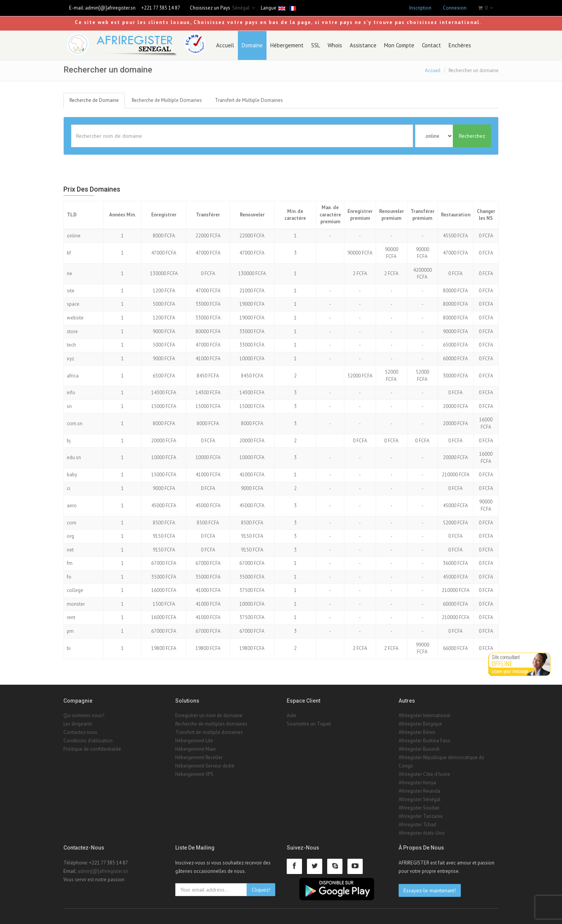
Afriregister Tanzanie (421, 816)
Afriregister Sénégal (420, 799)
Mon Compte (399, 45)
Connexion (455, 8)
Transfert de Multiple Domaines (249, 100)
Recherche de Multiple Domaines (167, 100)
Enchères (460, 45)
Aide (291, 715)
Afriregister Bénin (417, 732)
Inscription (420, 8)
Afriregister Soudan (419, 808)
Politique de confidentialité (92, 749)
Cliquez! (261, 890)
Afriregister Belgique (420, 724)
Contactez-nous (80, 732)
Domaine (252, 45)
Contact (431, 45)
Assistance (363, 45)
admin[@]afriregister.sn (110, 8)
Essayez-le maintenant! (430, 890)
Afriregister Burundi (419, 749)
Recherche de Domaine (94, 100)
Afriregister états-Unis (422, 833)
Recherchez (472, 136)
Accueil (225, 45)
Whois (335, 45)
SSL (316, 45)
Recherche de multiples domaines (211, 724)
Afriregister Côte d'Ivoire (424, 774)
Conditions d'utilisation (88, 741)
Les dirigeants (78, 724)
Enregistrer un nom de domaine (209, 715)
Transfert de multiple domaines (209, 732)
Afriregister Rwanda (419, 791)
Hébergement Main (195, 749)
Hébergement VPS (194, 774)
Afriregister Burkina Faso (425, 741)
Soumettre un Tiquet (309, 724)
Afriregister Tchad (417, 825)
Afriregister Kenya (417, 783)
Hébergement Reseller (199, 757)
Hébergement (287, 45)
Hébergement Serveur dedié (205, 766)
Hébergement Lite (194, 741)
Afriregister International (425, 715)
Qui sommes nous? (84, 715)
